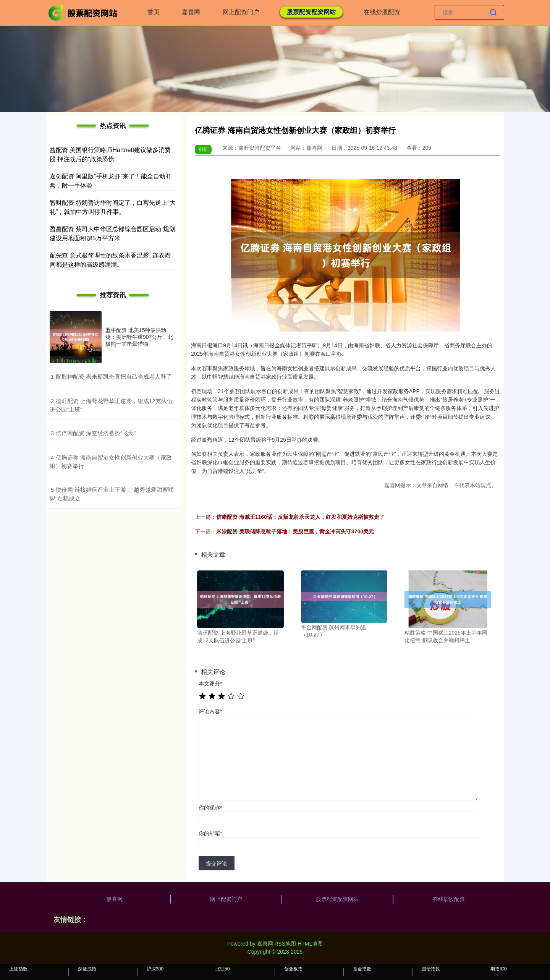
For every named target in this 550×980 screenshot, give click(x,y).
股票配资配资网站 (311, 12)
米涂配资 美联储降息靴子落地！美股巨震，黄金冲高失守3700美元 (295, 531)
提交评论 (217, 863)
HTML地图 (310, 944)
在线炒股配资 (382, 12)
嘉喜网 (191, 12)
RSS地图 (285, 944)
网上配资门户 (241, 12)
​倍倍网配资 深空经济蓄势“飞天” (96, 433)
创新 (203, 149)
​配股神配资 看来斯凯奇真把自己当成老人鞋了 (114, 377)
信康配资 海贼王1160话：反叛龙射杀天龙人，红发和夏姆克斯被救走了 (300, 517)
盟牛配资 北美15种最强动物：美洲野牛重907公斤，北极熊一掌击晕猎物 (139, 337)
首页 (154, 12)
